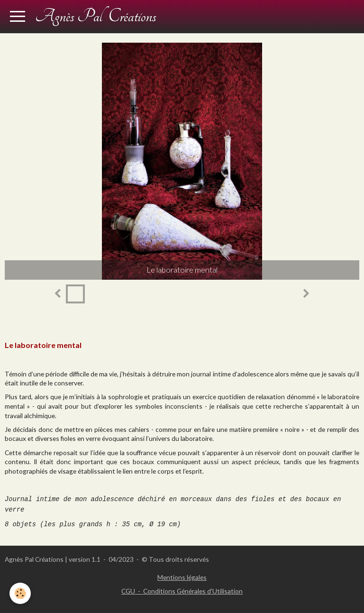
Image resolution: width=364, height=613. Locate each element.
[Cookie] (20, 593)
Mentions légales (182, 577)
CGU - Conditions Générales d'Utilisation (182, 591)
